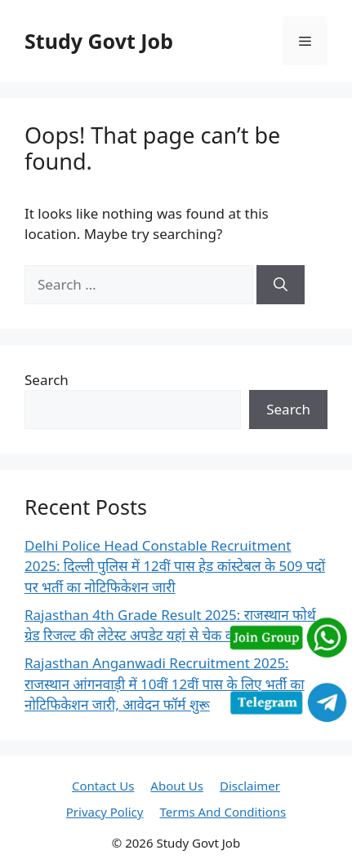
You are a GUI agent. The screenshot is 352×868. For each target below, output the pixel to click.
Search (47, 380)
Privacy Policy (105, 812)
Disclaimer (250, 786)
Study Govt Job (99, 41)
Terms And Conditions (223, 812)
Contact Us (103, 786)
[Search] (281, 285)
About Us (177, 786)
